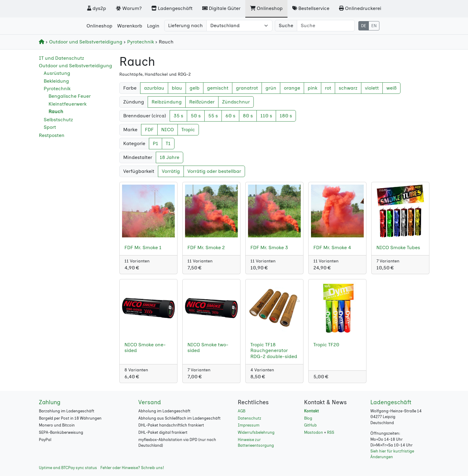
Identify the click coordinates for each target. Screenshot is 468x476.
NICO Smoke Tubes (398, 248)
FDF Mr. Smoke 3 (269, 248)
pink (313, 88)
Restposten (52, 135)
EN (374, 26)
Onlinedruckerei (360, 8)
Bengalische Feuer (70, 96)
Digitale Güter (221, 8)
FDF (149, 130)
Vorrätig (171, 171)
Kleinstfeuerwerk (68, 104)
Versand (150, 402)
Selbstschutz (58, 120)
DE (364, 26)
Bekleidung (56, 81)
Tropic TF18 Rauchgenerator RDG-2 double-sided (274, 350)
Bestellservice (311, 8)
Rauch (56, 111)
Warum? (129, 8)
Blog (308, 418)
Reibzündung (167, 102)
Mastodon (314, 432)
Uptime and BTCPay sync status (68, 468)
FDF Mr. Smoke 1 (143, 248)
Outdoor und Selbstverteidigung (85, 42)
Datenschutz (250, 418)
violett (372, 88)
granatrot (247, 88)
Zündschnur (236, 102)
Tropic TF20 (326, 345)
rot (328, 88)
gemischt (218, 88)
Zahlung (50, 402)
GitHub (310, 425)
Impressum (249, 425)
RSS (331, 432)
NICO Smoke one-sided (145, 347)
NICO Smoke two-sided (208, 347)
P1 (155, 143)
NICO (168, 130)
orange (292, 88)
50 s (196, 116)
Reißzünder (202, 102)
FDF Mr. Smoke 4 (332, 248)
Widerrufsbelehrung (256, 432)
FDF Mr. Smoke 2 (206, 248)
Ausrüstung (57, 73)
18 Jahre (170, 157)
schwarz (348, 88)
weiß (391, 88)
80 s (248, 116)
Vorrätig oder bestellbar (214, 171)
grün (271, 88)
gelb (195, 88)
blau (177, 88)
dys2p (97, 8)
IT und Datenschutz (61, 58)
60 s (230, 116)
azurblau (154, 88)
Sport (50, 127)
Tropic (188, 130)
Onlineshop (266, 8)
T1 (168, 143)
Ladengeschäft (172, 8)
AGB (242, 411)
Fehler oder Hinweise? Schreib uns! (132, 468)
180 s (286, 116)
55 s (213, 116)
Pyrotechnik (139, 42)
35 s (178, 116)
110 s (266, 116)
